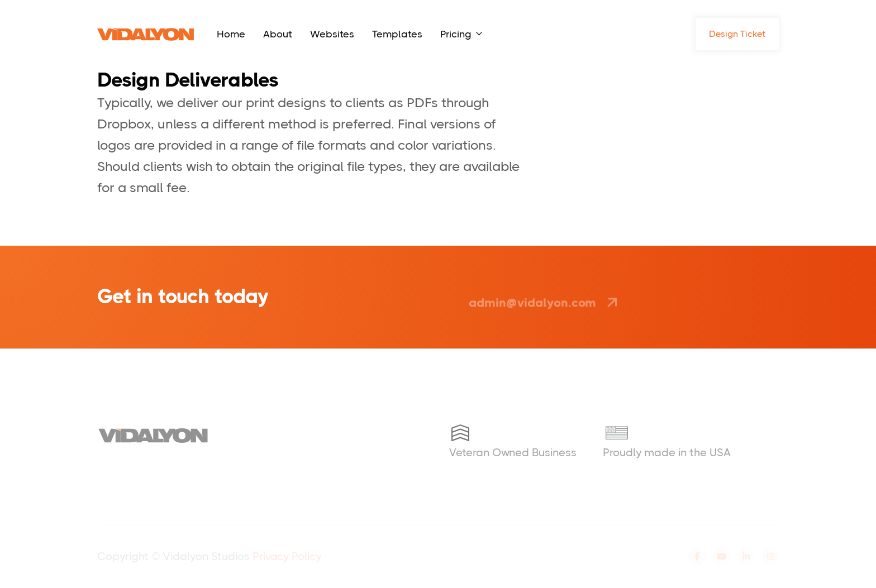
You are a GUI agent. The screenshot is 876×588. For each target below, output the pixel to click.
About (278, 34)
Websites (332, 34)
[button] (461, 34)
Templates (397, 34)
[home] (146, 34)
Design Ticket (737, 34)
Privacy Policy (287, 556)
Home (231, 34)
